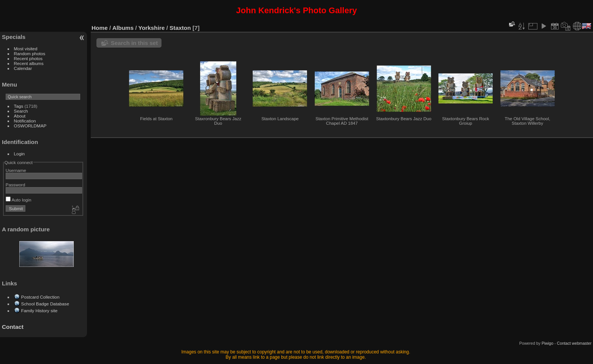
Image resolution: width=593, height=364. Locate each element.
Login (19, 154)
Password (16, 185)
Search (21, 111)
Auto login (19, 200)
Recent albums (29, 63)
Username (16, 170)
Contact (13, 327)
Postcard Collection (40, 297)
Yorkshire (152, 28)
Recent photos (28, 58)
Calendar (23, 68)
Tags (19, 106)
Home (100, 28)
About (20, 116)
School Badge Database (45, 304)
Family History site (39, 311)
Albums (123, 28)
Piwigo (547, 343)
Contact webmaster (574, 343)
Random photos (30, 53)
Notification (25, 121)
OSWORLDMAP (30, 126)
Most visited (26, 49)
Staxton (180, 28)
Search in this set (134, 43)
